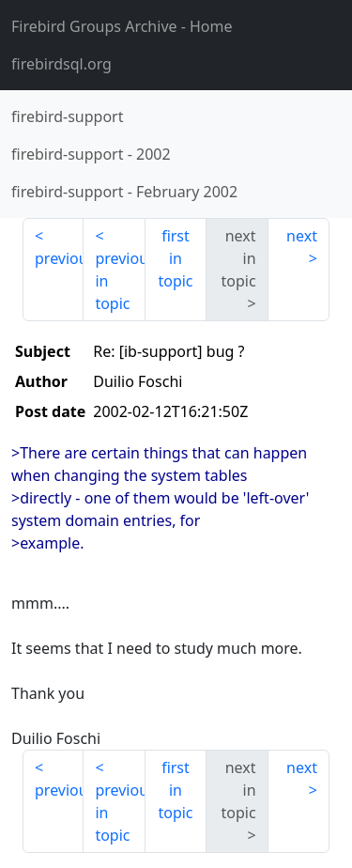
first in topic (175, 258)
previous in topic (120, 281)
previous (59, 258)
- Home (122, 26)
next (302, 236)
